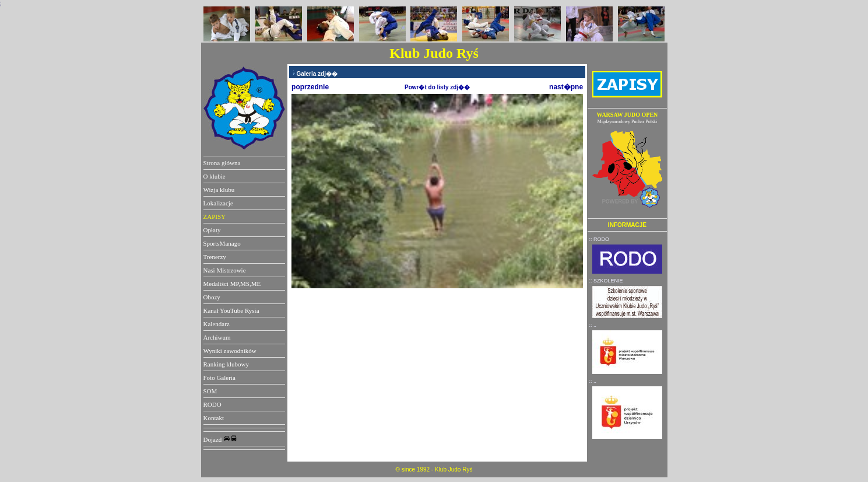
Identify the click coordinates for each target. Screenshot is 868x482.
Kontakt (214, 418)
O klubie (215, 176)
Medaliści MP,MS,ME (232, 284)
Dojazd (221, 439)
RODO (212, 404)
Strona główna (222, 163)
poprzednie (310, 87)
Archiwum (217, 337)
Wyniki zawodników (230, 351)
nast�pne (566, 87)
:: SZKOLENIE (606, 281)
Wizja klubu (219, 190)
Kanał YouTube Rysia (231, 310)
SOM (210, 391)
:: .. (593, 325)
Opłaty (212, 230)
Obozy (212, 297)
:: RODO (599, 239)
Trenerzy (215, 257)
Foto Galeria (219, 378)
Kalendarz (217, 324)
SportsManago (222, 243)
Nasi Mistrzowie (225, 270)
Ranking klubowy (226, 364)
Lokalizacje (218, 203)
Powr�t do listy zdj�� (437, 87)
